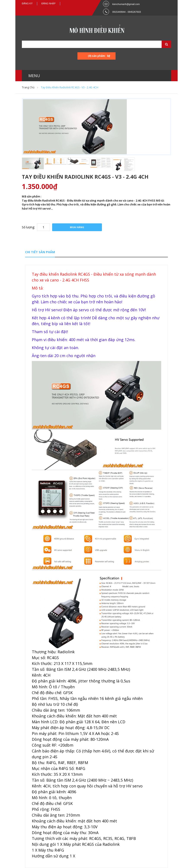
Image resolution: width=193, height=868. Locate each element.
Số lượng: (28, 227)
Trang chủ (28, 87)
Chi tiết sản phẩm (40, 252)
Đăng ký (27, 3)
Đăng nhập (49, 3)
